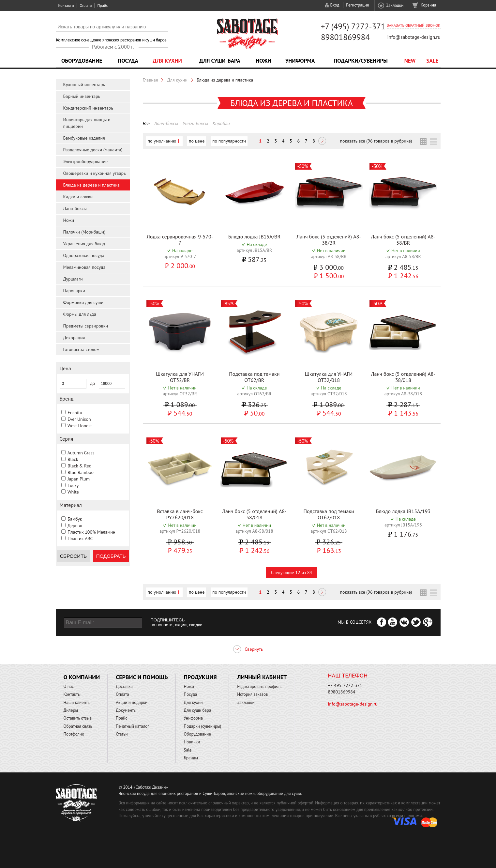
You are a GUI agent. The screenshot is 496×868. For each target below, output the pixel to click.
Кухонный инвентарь (84, 84)
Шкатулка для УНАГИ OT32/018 (329, 377)
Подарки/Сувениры (361, 61)
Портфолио (74, 734)
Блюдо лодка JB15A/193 (403, 511)
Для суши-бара (220, 61)
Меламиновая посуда (84, 267)
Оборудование (82, 61)
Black (73, 459)
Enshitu (75, 413)
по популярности (229, 141)
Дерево (75, 525)
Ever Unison (79, 419)
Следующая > (322, 142)
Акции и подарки (132, 702)
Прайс (102, 5)
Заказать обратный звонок (413, 25)
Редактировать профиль (259, 686)
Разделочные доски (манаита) (93, 150)
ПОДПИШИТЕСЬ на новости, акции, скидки (176, 622)
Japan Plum (79, 479)
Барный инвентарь (82, 96)
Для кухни (167, 61)
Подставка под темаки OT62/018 (329, 514)
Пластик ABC (80, 539)
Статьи (122, 734)
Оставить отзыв (78, 718)
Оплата (86, 5)
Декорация (74, 338)
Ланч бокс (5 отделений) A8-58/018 (254, 514)
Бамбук (75, 519)
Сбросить (74, 556)
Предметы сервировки (86, 326)
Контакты (66, 5)
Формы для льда (80, 314)
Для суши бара (198, 710)
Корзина (428, 5)
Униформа (300, 61)
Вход (335, 5)
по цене (197, 141)
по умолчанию (162, 141)
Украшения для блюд (84, 244)
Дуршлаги (73, 279)
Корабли (221, 123)
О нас (69, 686)
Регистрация (357, 5)
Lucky (73, 485)
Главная (150, 80)
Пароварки (74, 291)
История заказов (252, 694)
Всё (146, 123)
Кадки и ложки (78, 197)
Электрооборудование (86, 161)
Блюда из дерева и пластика (91, 185)
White (73, 492)
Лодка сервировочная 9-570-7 (180, 240)
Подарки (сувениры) (203, 726)
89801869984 (345, 37)
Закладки (395, 5)
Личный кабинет (262, 677)
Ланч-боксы (75, 208)
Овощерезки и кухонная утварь (95, 173)
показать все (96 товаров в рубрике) (376, 141)
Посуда (128, 61)
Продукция (200, 677)
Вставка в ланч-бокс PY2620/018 (180, 514)
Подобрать (111, 556)
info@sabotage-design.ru (414, 37)
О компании (82, 677)
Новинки (192, 742)
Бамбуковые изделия (84, 138)
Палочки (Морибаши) (84, 232)
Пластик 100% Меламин (91, 532)
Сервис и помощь (142, 677)
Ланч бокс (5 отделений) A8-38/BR (329, 240)
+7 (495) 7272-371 (353, 26)
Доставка (124, 686)
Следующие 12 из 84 (292, 572)
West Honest (80, 426)
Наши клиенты (77, 702)
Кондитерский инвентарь (88, 108)
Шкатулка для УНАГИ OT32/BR (180, 377)
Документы (126, 710)
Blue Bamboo (81, 472)
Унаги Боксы (195, 123)
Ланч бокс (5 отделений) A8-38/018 (403, 377)
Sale (433, 61)
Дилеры (71, 710)
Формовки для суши (83, 302)
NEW (410, 61)
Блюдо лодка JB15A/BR (254, 236)
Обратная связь (78, 726)
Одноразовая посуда (84, 255)
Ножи (263, 61)
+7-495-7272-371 (345, 685)
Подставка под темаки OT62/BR (254, 377)
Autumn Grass (81, 453)
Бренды (191, 758)
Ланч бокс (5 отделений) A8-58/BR (403, 240)
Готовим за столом (81, 349)
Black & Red (79, 466)
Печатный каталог (132, 726)
